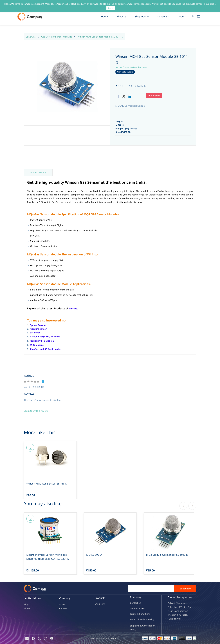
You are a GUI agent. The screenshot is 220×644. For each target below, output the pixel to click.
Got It (111, 8)
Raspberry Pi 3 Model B (42, 341)
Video (27, 608)
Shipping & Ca (137, 626)
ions (148, 614)
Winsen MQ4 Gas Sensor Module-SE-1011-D (100, 37)
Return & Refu (137, 619)
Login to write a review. (36, 411)
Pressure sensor (38, 329)
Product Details (38, 173)
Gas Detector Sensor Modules (57, 37)
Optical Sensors (38, 325)
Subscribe (185, 589)
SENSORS (31, 37)
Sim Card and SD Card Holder (45, 349)
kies (136, 609)
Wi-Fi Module (37, 345)
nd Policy (149, 619)
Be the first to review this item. (131, 67)
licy (143, 609)
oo (133, 609)
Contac (134, 603)
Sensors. (73, 309)
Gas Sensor (36, 333)
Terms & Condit (138, 614)
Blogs (27, 605)
